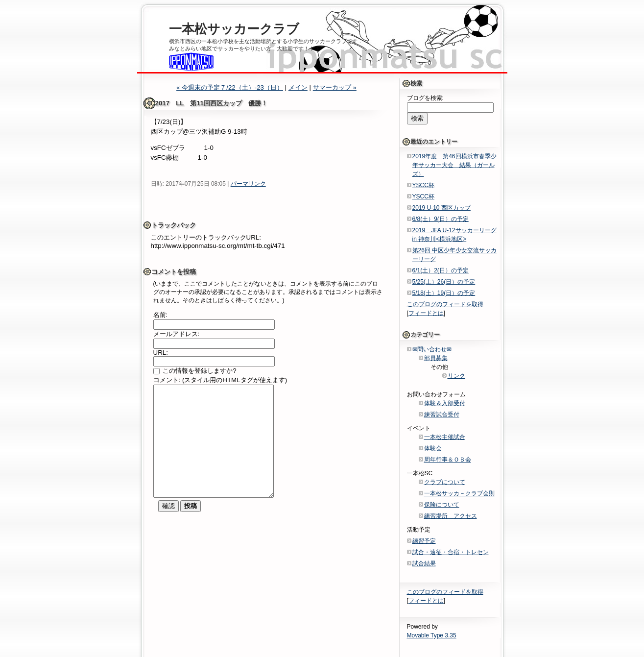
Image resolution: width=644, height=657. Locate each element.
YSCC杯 (423, 185)
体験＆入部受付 (445, 403)
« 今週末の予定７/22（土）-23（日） (230, 87)
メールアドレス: (177, 334)
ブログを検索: (425, 98)
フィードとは (426, 313)
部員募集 (436, 358)
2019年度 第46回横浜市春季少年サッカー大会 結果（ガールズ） (454, 165)
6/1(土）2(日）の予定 (441, 270)
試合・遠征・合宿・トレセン (451, 552)
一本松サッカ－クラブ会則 (459, 493)
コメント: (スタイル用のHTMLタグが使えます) (220, 380)
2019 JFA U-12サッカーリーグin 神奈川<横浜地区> (454, 235)
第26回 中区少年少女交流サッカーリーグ (455, 255)
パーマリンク (248, 184)
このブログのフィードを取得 (445, 304)
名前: (161, 315)
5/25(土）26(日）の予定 (444, 282)
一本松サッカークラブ (234, 29)
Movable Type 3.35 (432, 635)
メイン (298, 87)
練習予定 (424, 541)
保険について (442, 505)
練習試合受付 (442, 414)
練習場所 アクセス (451, 516)
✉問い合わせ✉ (432, 349)
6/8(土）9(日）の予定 (441, 219)
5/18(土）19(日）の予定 (444, 293)
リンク (456, 376)
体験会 (433, 448)
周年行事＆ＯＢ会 (448, 460)
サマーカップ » (335, 87)
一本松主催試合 (445, 437)
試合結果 (424, 563)
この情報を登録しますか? (195, 371)
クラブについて (445, 482)
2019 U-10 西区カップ (441, 208)
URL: (161, 353)
